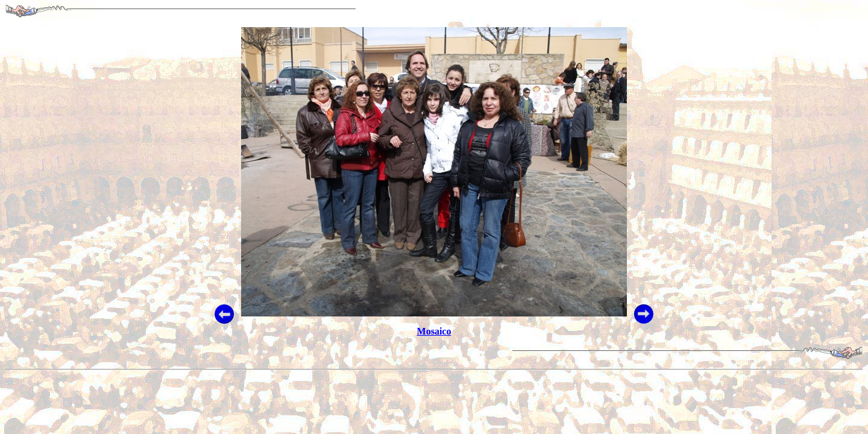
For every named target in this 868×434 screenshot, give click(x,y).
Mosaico (434, 331)
